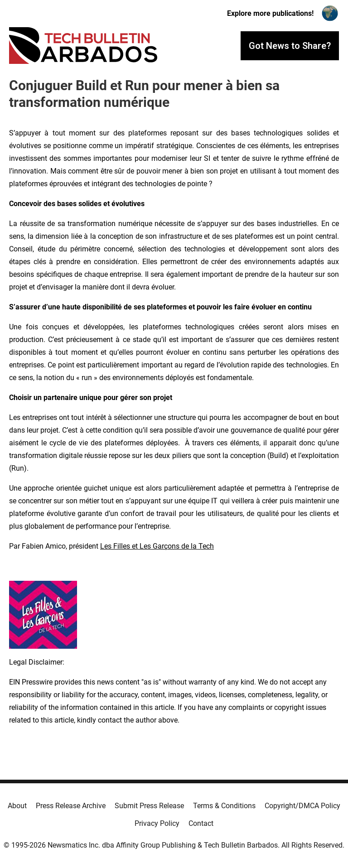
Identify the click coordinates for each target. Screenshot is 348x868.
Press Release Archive (71, 806)
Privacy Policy (157, 823)
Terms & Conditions (224, 806)
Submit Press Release (149, 806)
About (17, 806)
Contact (201, 823)
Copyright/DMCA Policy (302, 806)
